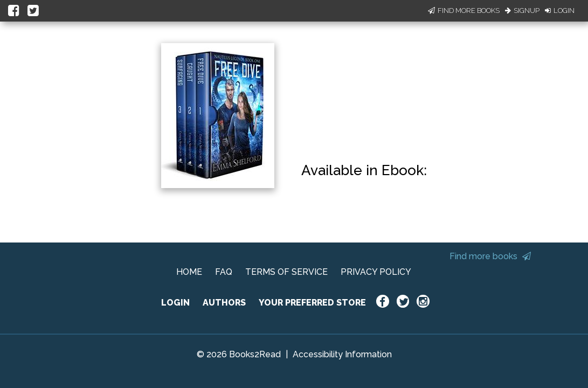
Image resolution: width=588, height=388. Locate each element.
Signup (522, 11)
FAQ (224, 272)
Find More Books (464, 11)
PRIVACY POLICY (376, 272)
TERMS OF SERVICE (286, 272)
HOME (189, 272)
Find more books (490, 256)
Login (560, 11)
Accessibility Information (342, 354)
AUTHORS (224, 303)
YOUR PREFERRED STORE (312, 303)
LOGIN (175, 303)
